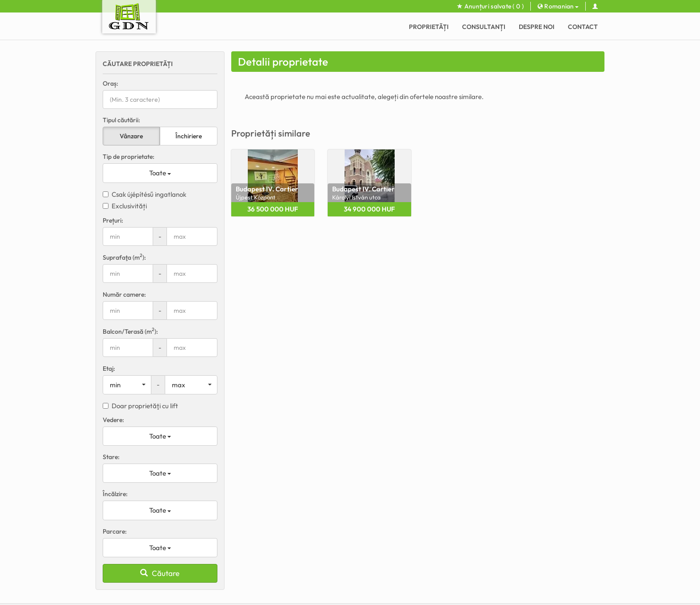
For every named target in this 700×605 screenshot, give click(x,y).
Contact (583, 27)
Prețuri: (113, 220)
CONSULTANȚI (484, 27)
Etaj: (109, 369)
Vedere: (113, 420)
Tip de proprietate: (129, 157)
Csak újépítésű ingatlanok (144, 194)
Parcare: (115, 531)
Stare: (111, 457)
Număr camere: (124, 294)
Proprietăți (429, 27)
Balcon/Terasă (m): (130, 331)
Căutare (160, 573)
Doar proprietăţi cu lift (140, 406)
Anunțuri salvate (490, 6)
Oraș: (110, 83)
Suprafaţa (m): (124, 257)
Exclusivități (125, 206)
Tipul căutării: (121, 120)
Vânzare (131, 136)
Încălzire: (115, 494)
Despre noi (537, 27)
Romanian (558, 6)
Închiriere (189, 136)
